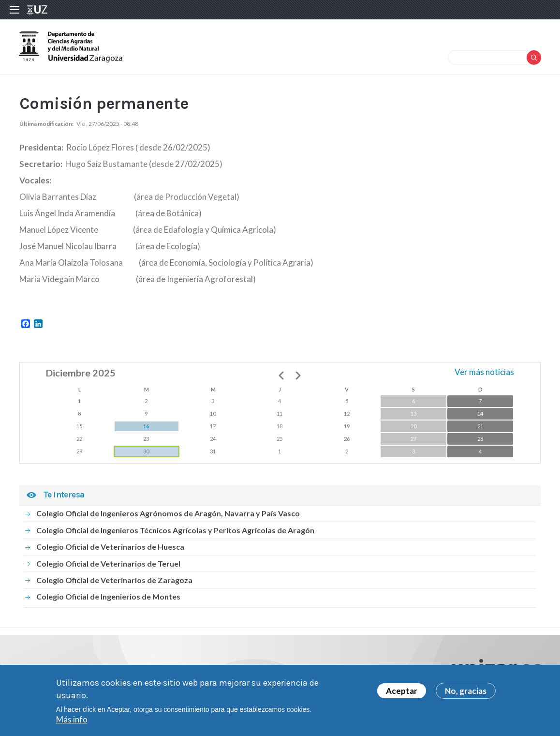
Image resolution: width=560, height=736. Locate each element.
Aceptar (402, 691)
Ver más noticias (484, 373)
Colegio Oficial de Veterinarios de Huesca (110, 548)
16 (146, 428)
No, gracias (466, 691)
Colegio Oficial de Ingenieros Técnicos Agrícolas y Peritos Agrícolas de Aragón (175, 532)
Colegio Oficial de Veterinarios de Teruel (108, 565)
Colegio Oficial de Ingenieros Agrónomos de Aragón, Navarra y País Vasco (168, 515)
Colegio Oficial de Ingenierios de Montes (108, 598)
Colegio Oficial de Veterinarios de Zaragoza (114, 581)
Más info (72, 719)
